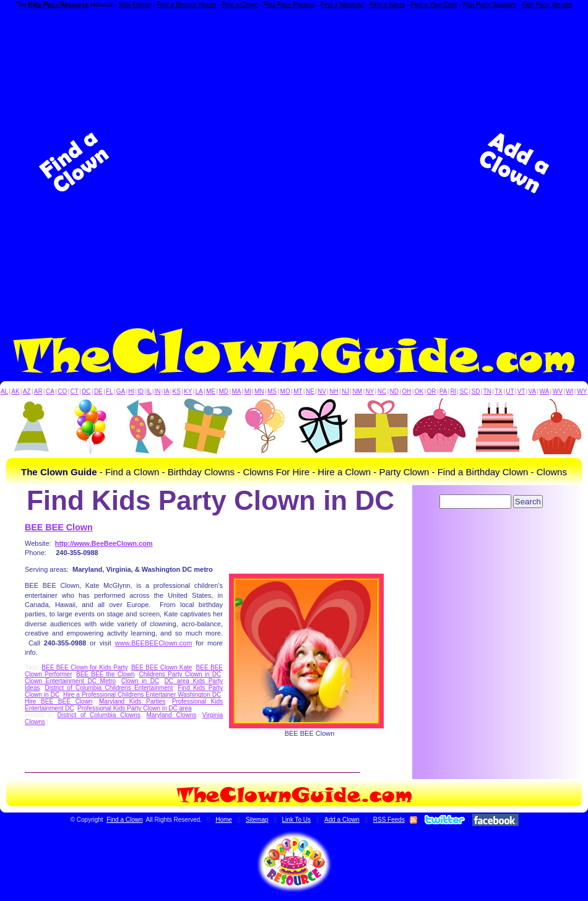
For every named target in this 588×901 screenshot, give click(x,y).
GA (121, 391)
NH (334, 391)
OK (419, 391)
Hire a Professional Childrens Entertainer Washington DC (142, 695)
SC (464, 391)
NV (322, 391)
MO (285, 391)
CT (75, 391)
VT (521, 391)
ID (141, 391)
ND (394, 391)
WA (545, 391)
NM (358, 391)
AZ (27, 391)
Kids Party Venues (547, 5)
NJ (345, 391)
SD (476, 391)
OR (432, 391)
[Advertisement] (161, 162)
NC (382, 391)
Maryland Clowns (172, 715)
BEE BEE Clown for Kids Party (84, 667)
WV (558, 391)
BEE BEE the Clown (106, 674)
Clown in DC (140, 681)
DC (86, 391)
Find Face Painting (289, 5)
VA (533, 391)
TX (499, 391)
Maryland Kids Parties (132, 701)
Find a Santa (387, 5)
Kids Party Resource (59, 5)
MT (298, 391)
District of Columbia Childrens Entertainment (109, 688)
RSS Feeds (389, 820)
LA (199, 391)
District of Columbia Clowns (99, 715)
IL (149, 391)
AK (15, 391)
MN (259, 391)
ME (211, 391)
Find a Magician (343, 5)
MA (237, 391)
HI (131, 391)
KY (188, 391)
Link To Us (297, 820)
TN (487, 391)
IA (166, 391)
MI (248, 391)
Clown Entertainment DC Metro (70, 681)
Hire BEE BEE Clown (58, 701)
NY (370, 391)
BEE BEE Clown (59, 527)
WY (582, 391)
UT (510, 391)
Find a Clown (240, 5)
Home (224, 820)
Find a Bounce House (186, 5)
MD (224, 391)
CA (50, 391)
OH (406, 391)
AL (4, 391)
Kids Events (135, 5)
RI (453, 391)
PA (443, 391)
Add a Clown (342, 820)
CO (62, 391)
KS (177, 391)
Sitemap (257, 820)
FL (110, 391)
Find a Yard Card (434, 5)
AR (38, 391)
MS (272, 391)
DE (98, 391)
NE (310, 391)
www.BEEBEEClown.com (154, 643)
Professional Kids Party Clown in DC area (135, 708)
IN (157, 391)
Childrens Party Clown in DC (180, 674)
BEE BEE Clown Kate (162, 667)
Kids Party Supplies (489, 5)
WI (569, 391)
